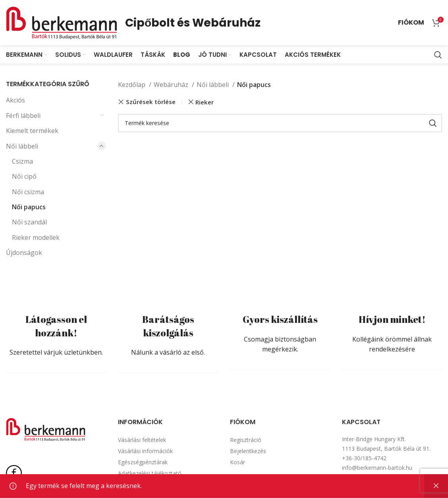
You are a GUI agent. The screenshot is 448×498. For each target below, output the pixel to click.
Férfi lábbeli (23, 116)
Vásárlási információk (145, 452)
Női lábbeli (22, 147)
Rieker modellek (36, 238)
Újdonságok (24, 253)
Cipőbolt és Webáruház (193, 23)
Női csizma (28, 193)
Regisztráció (246, 441)
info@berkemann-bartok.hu (377, 468)
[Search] (438, 56)
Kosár (238, 463)
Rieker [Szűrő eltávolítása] (205, 103)
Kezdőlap (132, 85)
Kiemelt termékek (32, 131)
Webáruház (172, 85)
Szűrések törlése (151, 103)
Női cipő (24, 177)
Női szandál (29, 223)
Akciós (15, 101)
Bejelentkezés (248, 452)
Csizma (22, 162)
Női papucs (29, 208)
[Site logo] (62, 22)
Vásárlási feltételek (142, 441)
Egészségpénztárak (143, 463)
